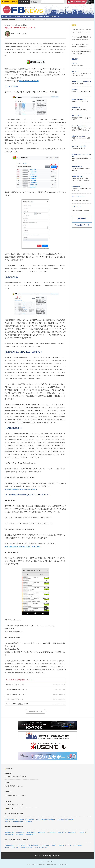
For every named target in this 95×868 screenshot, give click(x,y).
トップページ (5, 19)
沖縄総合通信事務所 (31, 835)
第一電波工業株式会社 (26, 848)
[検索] (52, 2)
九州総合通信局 (19, 835)
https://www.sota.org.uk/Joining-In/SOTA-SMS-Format (23, 547)
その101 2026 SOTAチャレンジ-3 (16, 689)
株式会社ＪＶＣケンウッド (12, 848)
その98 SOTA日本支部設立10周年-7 (17, 704)
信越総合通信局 (41, 832)
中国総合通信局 (82, 832)
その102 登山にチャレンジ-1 (15, 684)
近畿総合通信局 (72, 832)
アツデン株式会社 (21, 845)
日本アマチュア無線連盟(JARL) (65, 819)
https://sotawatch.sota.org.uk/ (29, 81)
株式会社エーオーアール (65, 845)
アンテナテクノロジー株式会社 (48, 845)
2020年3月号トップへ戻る (35, 711)
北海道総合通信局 (9, 832)
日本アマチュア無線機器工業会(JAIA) (46, 819)
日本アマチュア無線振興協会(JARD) (14, 822)
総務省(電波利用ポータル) (11, 819)
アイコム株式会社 (9, 845)
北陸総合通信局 (51, 832)
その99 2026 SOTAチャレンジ (15, 699)
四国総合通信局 (9, 835)
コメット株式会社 (78, 845)
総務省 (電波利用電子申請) (27, 819)
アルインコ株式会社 (33, 845)
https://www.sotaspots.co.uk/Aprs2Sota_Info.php (21, 489)
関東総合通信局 (31, 832)
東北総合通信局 (20, 832)
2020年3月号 (12, 19)
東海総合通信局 (62, 832)
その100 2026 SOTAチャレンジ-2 (16, 694)
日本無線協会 (29, 822)
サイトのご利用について (47, 862)
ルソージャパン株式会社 (41, 848)
